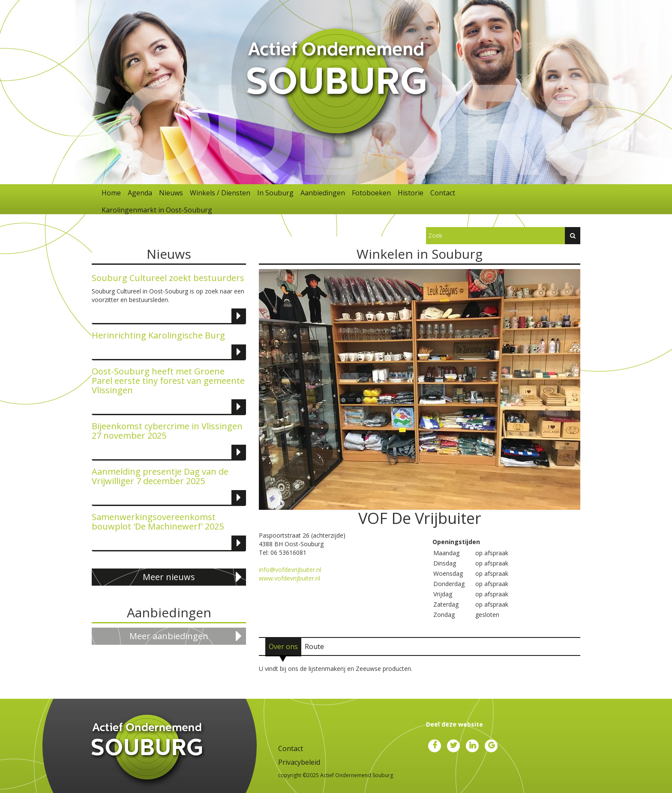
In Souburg (275, 193)
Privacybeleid (299, 762)
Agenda (140, 193)
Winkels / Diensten (220, 193)
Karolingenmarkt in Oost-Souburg (157, 210)
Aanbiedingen (323, 193)
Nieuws (171, 193)
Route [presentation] (314, 646)
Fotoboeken (371, 193)
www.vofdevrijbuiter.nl (289, 578)
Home (111, 193)
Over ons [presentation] (283, 646)
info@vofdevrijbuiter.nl (290, 570)
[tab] (283, 646)
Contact (443, 193)
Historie (411, 193)
